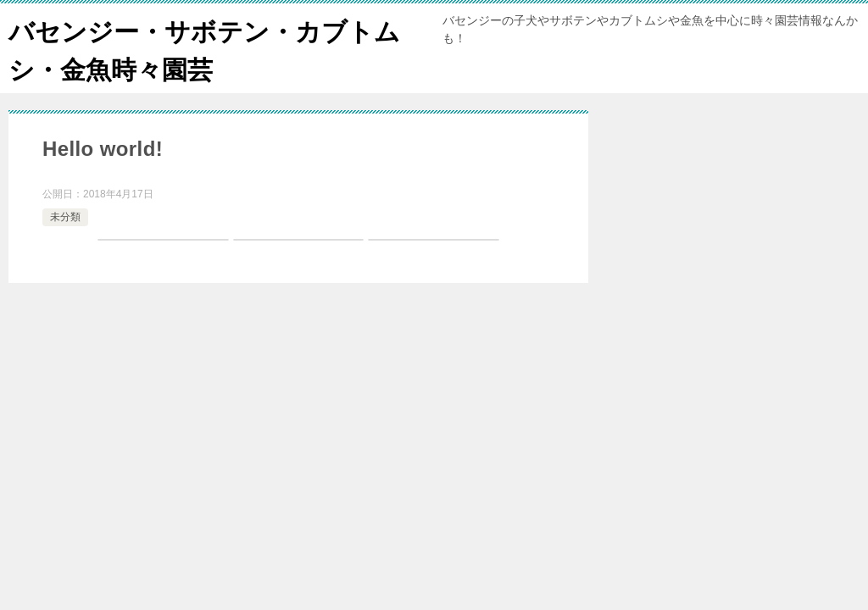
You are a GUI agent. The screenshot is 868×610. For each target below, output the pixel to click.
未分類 (65, 217)
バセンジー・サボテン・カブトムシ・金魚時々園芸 (204, 48)
